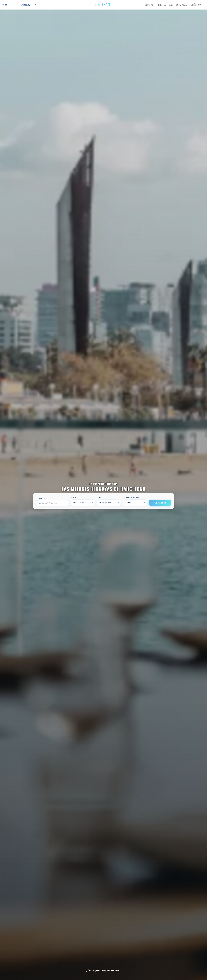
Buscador (150, 5)
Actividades (182, 5)
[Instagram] (6, 5)
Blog (171, 5)
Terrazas (161, 5)
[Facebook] (3, 5)
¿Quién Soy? (195, 5)
